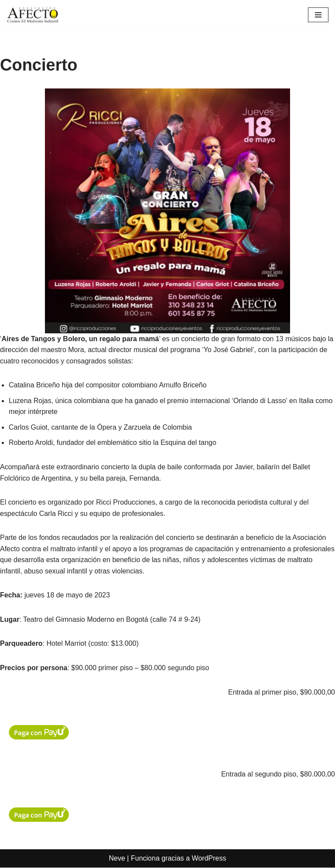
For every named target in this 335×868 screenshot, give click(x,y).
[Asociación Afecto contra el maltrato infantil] (33, 15)
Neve (117, 859)
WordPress (209, 859)
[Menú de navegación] (318, 15)
